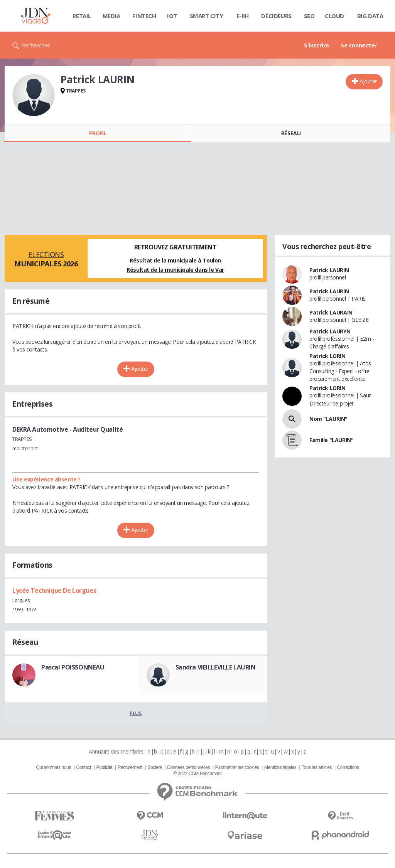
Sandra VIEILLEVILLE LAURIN (216, 667)
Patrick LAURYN (330, 331)
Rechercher (36, 45)
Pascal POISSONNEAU (73, 667)
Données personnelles (188, 767)
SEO (309, 16)
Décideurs (276, 16)
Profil (98, 133)
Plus (136, 713)
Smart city (207, 16)
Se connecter (359, 45)
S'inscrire (317, 45)
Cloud (334, 16)
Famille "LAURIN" (331, 440)
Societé (154, 767)
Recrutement (130, 767)
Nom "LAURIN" (328, 419)
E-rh (243, 16)
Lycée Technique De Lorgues (54, 590)
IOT (172, 16)
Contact (84, 767)
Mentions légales (280, 767)
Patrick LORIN (327, 356)
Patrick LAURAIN (331, 312)
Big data (370, 16)
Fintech (144, 16)
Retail (82, 16)
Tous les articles (317, 767)
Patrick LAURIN (329, 270)
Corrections (348, 767)
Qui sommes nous (53, 767)
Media (111, 16)
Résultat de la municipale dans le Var (175, 270)
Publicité (105, 767)
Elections (46, 259)
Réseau (291, 133)
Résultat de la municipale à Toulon (175, 260)
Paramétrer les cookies (237, 767)
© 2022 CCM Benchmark (197, 774)
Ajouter (368, 81)
